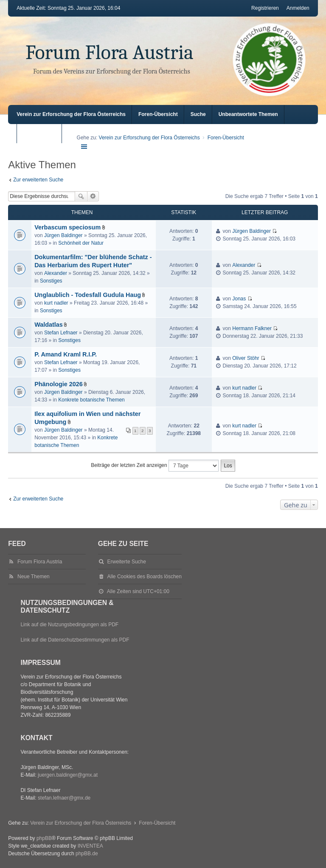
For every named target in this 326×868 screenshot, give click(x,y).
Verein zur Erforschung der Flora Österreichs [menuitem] (71, 114)
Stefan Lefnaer (61, 333)
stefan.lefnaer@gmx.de (64, 798)
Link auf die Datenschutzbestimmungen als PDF (75, 640)
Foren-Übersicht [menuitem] (158, 114)
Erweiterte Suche (93, 196)
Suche (81, 196)
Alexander (56, 273)
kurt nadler (56, 303)
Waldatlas (49, 325)
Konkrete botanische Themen (91, 400)
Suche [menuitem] (198, 114)
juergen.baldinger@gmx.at (68, 775)
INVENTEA (90, 846)
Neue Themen (34, 577)
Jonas (239, 299)
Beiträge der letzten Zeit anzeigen (155, 466)
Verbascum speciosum (67, 227)
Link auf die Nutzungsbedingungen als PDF (69, 625)
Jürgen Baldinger (63, 235)
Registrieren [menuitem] (265, 8)
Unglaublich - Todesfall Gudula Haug (88, 295)
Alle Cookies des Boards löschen (145, 577)
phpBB (44, 838)
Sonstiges (51, 281)
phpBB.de (87, 854)
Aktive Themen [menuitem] (41, 133)
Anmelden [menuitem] (298, 8)
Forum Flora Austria (110, 52)
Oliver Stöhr (246, 358)
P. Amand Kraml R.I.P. (66, 354)
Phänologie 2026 (59, 384)
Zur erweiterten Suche (38, 180)
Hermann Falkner (252, 328)
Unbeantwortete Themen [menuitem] (248, 114)
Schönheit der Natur (81, 243)
